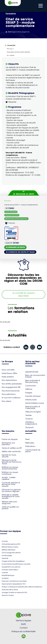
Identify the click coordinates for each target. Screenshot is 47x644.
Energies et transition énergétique (13, 561)
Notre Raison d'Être (9, 373)
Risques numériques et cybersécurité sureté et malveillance (22, 587)
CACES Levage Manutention (11, 553)
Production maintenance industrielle (14, 581)
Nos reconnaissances (11, 391)
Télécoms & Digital (33, 412)
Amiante (5, 541)
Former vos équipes (10, 439)
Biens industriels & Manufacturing (33, 381)
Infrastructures (31, 400)
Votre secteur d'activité (32, 363)
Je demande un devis (24, 194)
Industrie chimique (33, 396)
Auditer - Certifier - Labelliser (9, 478)
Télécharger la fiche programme (18, 32)
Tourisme (29, 419)
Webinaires (30, 443)
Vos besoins (8, 431)
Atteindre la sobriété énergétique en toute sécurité (11, 497)
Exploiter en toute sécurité (9, 456)
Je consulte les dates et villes (20, 252)
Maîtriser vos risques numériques (10, 473)
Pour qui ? (10, 49)
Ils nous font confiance (11, 398)
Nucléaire (5, 578)
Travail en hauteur (8, 595)
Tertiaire (28, 415)
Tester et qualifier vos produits (10, 508)
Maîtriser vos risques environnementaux (10, 468)
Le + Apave (11, 55)
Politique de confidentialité (23, 631)
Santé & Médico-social (35, 403)
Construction (31, 386)
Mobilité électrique (8, 575)
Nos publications (9, 394)
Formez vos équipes (10, 531)
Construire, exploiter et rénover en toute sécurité (11, 484)
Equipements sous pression (11, 567)
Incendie (5, 573)
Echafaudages (7, 555)
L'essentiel (11, 45)
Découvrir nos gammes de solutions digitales (11, 490)
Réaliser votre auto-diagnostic (10, 503)
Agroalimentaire (32, 372)
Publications (30, 446)
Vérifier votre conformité (11, 452)
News (28, 439)
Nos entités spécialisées (12, 384)
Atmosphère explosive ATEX (11, 544)
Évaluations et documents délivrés (18, 52)
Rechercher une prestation (8, 444)
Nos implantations (9, 380)
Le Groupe (7, 362)
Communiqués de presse (33, 451)
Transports (29, 427)
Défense (29, 389)
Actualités (31, 431)
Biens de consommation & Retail (35, 376)
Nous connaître (8, 370)
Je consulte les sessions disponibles (24, 294)
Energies (29, 393)
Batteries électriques (9, 550)
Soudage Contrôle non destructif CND (14, 592)
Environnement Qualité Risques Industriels (16, 564)
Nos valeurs (7, 401)
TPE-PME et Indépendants (31, 423)
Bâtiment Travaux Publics (10, 547)
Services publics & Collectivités (33, 407)
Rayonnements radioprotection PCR (14, 584)
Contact (24, 628)
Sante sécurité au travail (10, 590)
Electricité (5, 558)
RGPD (23, 624)
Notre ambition (8, 377)
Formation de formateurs (10, 570)
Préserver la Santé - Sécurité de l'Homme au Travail (12, 462)
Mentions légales (24, 621)
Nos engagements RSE (11, 387)
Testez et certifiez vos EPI (12, 448)
